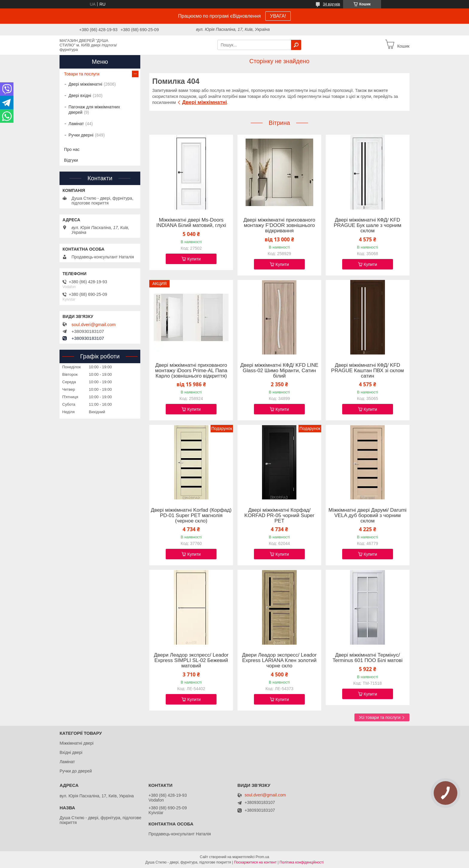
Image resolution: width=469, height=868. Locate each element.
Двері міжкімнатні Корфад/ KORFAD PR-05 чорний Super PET (279, 516)
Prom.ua (262, 857)
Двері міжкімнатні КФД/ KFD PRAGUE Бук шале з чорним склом (368, 225)
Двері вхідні (80, 96)
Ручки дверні (81, 135)
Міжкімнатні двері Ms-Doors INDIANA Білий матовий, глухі (191, 223)
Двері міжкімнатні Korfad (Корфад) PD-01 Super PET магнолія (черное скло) (191, 516)
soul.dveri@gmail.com (94, 325)
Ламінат (76, 124)
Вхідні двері (71, 752)
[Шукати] (296, 45)
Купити (194, 259)
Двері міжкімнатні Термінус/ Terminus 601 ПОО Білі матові (368, 658)
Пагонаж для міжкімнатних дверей (94, 110)
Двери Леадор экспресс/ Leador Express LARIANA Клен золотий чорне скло (279, 661)
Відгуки (71, 160)
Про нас (72, 149)
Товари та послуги (82, 74)
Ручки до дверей (76, 771)
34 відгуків (332, 4)
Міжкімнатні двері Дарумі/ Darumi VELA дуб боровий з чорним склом (367, 516)
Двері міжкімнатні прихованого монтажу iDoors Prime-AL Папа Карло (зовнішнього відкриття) (191, 371)
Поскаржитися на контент (255, 862)
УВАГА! (278, 16)
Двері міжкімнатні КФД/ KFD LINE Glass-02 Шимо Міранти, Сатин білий (280, 371)
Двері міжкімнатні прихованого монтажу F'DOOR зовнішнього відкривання (279, 225)
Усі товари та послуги (380, 717)
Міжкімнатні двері (76, 743)
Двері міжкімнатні (205, 102)
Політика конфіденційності (302, 862)
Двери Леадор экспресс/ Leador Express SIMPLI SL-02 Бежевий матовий (191, 661)
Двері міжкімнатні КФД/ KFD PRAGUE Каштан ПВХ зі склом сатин (367, 371)
